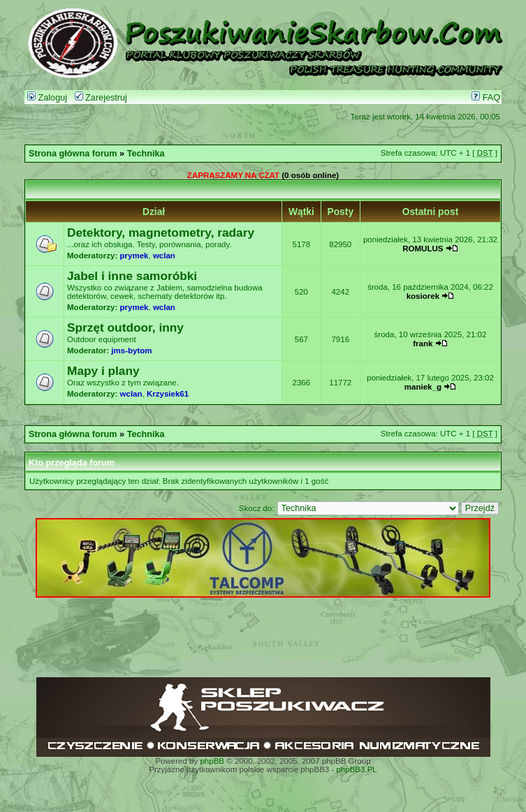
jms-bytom (131, 350)
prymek (134, 256)
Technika (146, 154)
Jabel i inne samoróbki (132, 276)
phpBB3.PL (356, 769)
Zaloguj (47, 98)
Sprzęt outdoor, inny (125, 327)
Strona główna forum (73, 154)
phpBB (212, 761)
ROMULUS (423, 249)
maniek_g (423, 387)
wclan (164, 256)
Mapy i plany (103, 371)
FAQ (486, 98)
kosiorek (423, 296)
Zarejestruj (101, 98)
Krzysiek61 (168, 394)
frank (423, 344)
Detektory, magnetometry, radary (161, 232)
